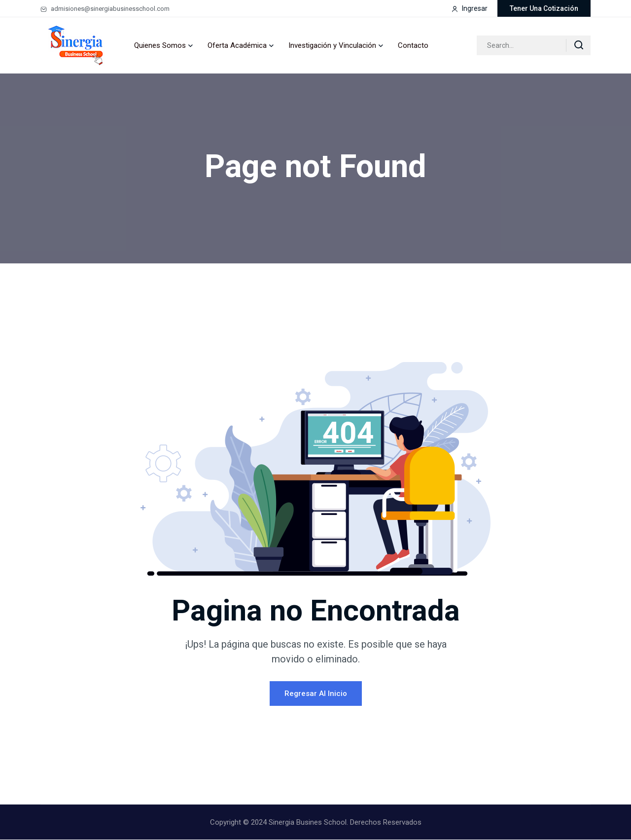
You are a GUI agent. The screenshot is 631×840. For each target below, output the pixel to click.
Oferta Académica (237, 45)
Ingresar (470, 8)
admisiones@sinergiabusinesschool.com (105, 9)
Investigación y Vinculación (332, 45)
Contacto (413, 45)
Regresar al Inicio (316, 694)
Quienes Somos (160, 45)
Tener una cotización (544, 8)
